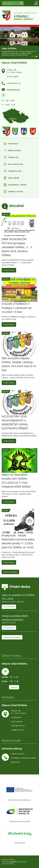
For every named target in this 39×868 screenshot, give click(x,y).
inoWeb (12, 862)
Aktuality (12, 228)
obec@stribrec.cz (13, 90)
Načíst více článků (10, 572)
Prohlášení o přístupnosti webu (23, 758)
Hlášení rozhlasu (18, 754)
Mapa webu (16, 762)
